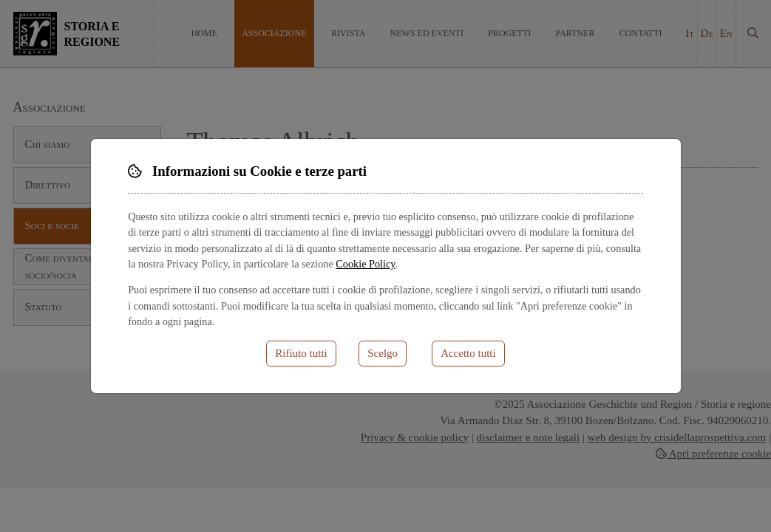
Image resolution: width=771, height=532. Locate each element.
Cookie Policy (365, 264)
